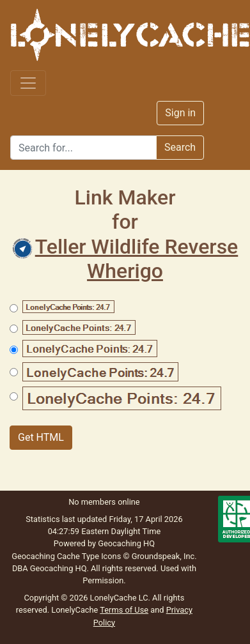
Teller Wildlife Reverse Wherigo (125, 259)
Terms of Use (124, 610)
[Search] (83, 148)
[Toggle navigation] (28, 83)
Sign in (180, 113)
